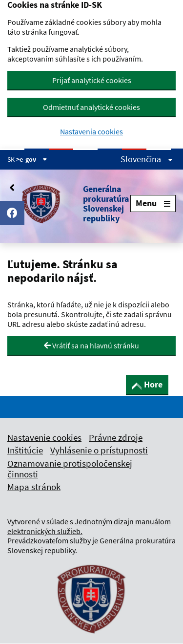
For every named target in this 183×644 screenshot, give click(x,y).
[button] (69, 204)
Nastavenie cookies (44, 437)
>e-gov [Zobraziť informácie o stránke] (32, 159)
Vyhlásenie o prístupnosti (99, 450)
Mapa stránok (34, 487)
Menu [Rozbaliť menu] (153, 203)
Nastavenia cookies (91, 132)
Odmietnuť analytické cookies (91, 107)
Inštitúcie (25, 450)
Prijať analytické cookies (92, 80)
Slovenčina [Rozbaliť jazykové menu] (147, 159)
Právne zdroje (116, 437)
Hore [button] (147, 384)
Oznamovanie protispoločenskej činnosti (70, 469)
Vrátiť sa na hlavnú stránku (91, 345)
